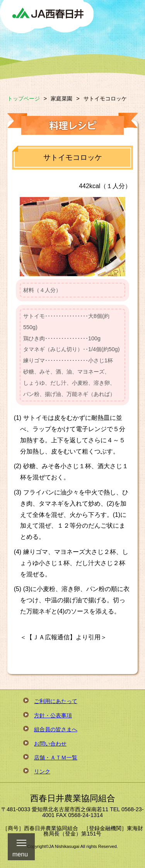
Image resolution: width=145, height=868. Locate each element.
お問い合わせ (50, 744)
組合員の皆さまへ (56, 729)
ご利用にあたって (56, 701)
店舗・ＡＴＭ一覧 (56, 758)
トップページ (24, 99)
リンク (42, 771)
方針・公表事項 (53, 715)
